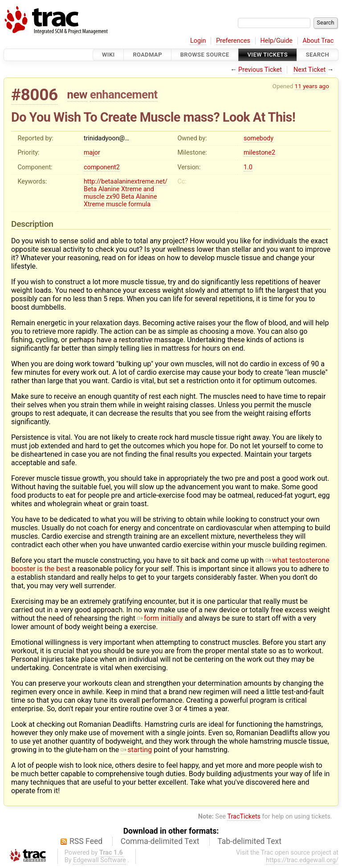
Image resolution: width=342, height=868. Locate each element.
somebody (259, 138)
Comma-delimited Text (160, 841)
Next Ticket (309, 70)
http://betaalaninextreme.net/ (126, 182)
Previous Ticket (260, 70)
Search (318, 55)
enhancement (124, 94)
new (77, 94)
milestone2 (259, 153)
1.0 (248, 167)
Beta (90, 189)
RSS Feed (86, 841)
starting (136, 750)
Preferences (233, 41)
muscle (94, 197)
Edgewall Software (100, 860)
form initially (160, 618)
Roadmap (147, 55)
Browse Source (205, 55)
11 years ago (312, 86)
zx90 (113, 197)
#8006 (35, 95)
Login (198, 41)
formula (139, 204)
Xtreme (131, 189)
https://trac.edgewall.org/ (302, 860)
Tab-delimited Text (249, 841)
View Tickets (268, 55)
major (92, 153)
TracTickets (244, 817)
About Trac (318, 41)
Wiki (108, 55)
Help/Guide (277, 41)
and (149, 189)
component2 (102, 167)
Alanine (109, 189)
